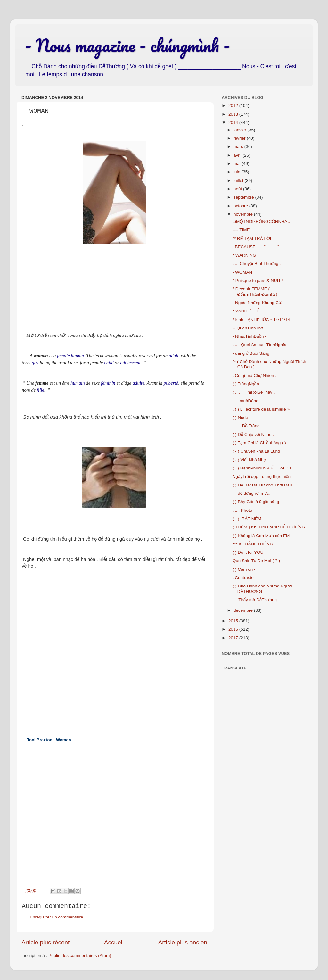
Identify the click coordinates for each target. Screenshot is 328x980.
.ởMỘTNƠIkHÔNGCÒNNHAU (262, 222)
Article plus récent (45, 942)
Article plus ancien (183, 942)
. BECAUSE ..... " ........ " (256, 247)
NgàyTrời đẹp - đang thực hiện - (263, 476)
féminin (108, 383)
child (109, 363)
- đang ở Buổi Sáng (251, 353)
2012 (234, 106)
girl (35, 363)
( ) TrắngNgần (246, 384)
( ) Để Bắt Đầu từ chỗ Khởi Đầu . (263, 485)
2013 (234, 114)
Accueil (114, 942)
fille (41, 390)
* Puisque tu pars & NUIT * (258, 281)
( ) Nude (240, 417)
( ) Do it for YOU (248, 552)
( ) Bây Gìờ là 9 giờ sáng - (257, 502)
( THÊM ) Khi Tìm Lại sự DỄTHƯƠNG (269, 527)
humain (78, 383)
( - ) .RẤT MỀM (247, 519)
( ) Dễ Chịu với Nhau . (253, 434)
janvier (241, 130)
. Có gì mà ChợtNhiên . (254, 375)
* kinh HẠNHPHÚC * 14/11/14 (261, 320)
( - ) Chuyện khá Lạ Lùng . (258, 451)
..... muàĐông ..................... (259, 401)
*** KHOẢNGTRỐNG (253, 544)
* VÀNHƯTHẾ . (247, 311)
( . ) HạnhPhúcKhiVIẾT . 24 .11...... (266, 468)
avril (238, 155)
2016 (234, 629)
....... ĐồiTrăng (246, 426)
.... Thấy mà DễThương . (256, 600)
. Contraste (243, 578)
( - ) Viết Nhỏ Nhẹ (249, 460)
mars (239, 147)
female (63, 356)
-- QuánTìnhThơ (248, 328)
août (238, 189)
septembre (244, 197)
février (240, 138)
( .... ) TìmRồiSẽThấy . (254, 392)
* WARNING (244, 255)
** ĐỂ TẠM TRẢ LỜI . (253, 239)
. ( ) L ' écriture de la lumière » (261, 409)
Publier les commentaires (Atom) (80, 955)
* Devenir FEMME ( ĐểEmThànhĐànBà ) (255, 291)
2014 (234, 123)
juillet (239, 181)
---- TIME (241, 230)
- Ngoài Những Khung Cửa (258, 303)
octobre (241, 206)
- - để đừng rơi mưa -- (253, 493)
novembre (244, 214)
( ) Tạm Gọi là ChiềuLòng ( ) (259, 443)
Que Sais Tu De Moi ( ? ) (256, 561)
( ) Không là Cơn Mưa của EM (261, 536)
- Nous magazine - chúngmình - (127, 45)
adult (174, 356)
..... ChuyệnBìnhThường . (257, 264)
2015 (234, 621)
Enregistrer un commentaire (57, 917)
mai (238, 164)
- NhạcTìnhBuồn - (250, 336)
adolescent (130, 363)
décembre (244, 610)
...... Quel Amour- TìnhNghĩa (260, 345)
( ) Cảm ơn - (244, 569)
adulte (139, 383)
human (77, 356)
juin (238, 172)
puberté (171, 383)
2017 (234, 638)
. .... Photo (242, 510)
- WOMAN (242, 272)
